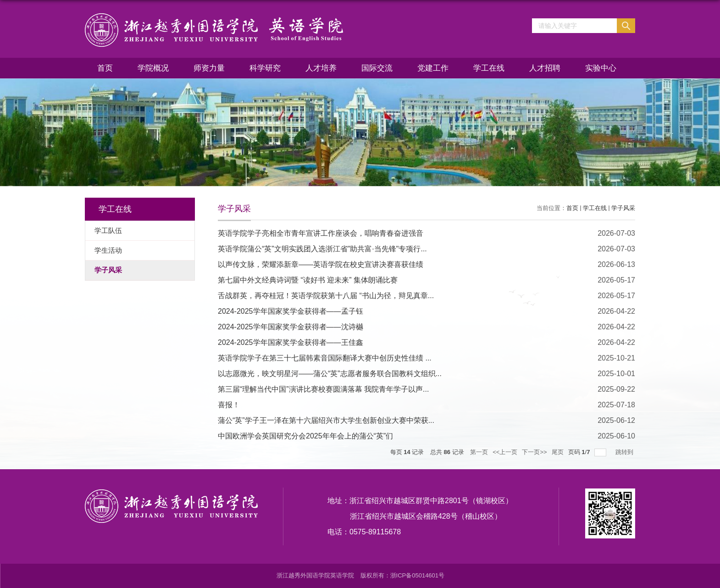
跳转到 (625, 452)
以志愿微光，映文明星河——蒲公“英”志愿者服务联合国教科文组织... (330, 374)
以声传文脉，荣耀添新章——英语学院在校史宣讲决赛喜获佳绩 (321, 264)
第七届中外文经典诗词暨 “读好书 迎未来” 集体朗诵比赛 (308, 280)
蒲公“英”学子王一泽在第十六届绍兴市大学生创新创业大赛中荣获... (326, 420)
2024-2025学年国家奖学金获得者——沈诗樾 (291, 327)
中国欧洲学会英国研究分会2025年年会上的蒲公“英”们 (305, 436)
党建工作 (433, 68)
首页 (105, 68)
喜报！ (229, 405)
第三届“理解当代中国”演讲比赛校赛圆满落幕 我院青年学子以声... (323, 389)
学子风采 (623, 208)
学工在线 (489, 68)
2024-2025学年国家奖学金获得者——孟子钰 (291, 311)
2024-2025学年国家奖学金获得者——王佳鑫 (291, 342)
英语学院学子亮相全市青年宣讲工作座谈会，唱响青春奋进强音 (321, 233)
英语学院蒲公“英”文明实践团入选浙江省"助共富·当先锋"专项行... (322, 249)
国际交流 (377, 68)
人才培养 (321, 68)
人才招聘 (545, 68)
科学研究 (265, 68)
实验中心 (601, 68)
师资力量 (209, 68)
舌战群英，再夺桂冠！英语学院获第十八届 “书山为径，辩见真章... (326, 296)
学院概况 (153, 68)
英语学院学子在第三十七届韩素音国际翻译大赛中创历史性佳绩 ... (325, 358)
